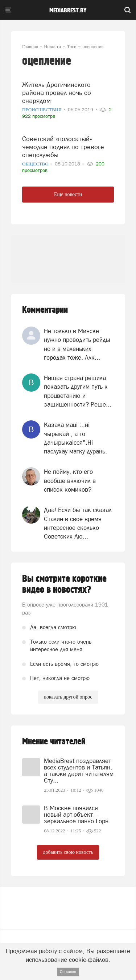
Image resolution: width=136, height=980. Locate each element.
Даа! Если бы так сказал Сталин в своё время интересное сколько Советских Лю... (78, 523)
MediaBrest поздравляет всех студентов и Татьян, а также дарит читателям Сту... (79, 771)
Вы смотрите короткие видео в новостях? (64, 584)
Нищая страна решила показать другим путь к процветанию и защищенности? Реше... (78, 391)
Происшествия (42, 110)
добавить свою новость (68, 852)
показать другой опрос (68, 697)
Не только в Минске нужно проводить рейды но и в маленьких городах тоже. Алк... (77, 344)
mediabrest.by (68, 11)
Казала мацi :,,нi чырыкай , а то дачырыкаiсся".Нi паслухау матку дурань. (75, 438)
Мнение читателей (54, 742)
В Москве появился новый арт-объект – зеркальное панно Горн (76, 815)
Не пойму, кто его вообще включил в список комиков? (70, 481)
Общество (36, 164)
